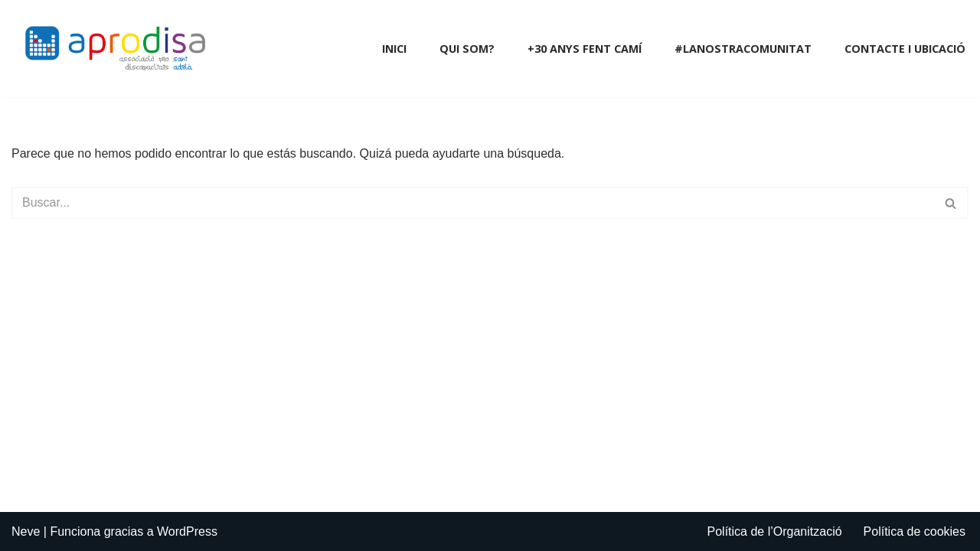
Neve (26, 531)
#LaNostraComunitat (743, 49)
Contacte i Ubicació (905, 49)
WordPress (187, 531)
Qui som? (467, 49)
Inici (394, 49)
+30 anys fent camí (585, 49)
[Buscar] (473, 203)
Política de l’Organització (775, 531)
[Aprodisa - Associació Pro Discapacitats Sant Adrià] (119, 49)
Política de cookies (915, 531)
